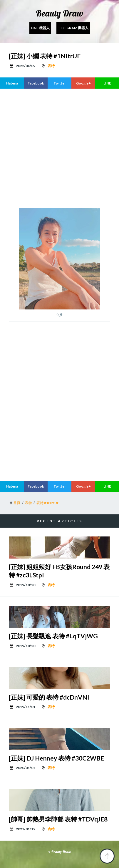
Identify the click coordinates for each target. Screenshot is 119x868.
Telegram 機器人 (73, 28)
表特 (51, 66)
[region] (64, 145)
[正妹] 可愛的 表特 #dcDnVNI (49, 697)
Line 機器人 (40, 28)
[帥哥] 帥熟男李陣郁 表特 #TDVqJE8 (58, 819)
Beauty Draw (59, 13)
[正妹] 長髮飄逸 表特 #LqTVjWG (53, 636)
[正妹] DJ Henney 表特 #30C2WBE (56, 758)
